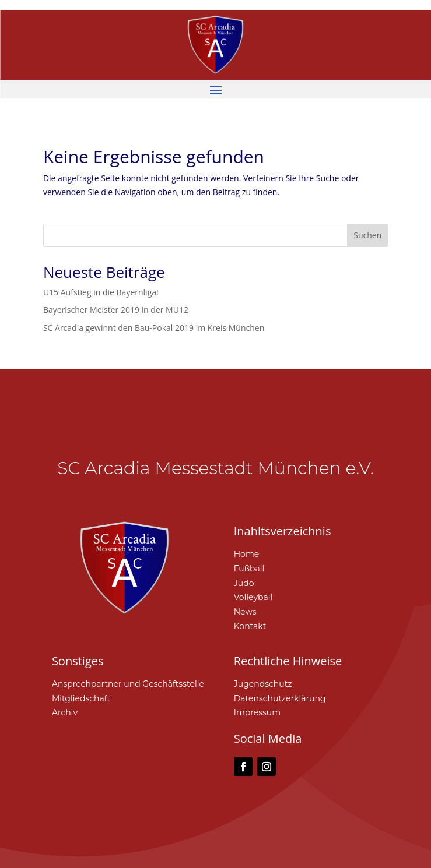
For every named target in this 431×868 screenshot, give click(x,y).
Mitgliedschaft (81, 698)
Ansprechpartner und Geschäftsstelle (128, 684)
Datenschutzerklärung (280, 698)
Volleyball (253, 597)
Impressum (257, 712)
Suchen (367, 235)
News (245, 612)
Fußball (249, 569)
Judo (244, 583)
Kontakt (250, 626)
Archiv (65, 712)
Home (246, 554)
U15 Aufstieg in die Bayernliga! (101, 292)
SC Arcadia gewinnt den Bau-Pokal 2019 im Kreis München (154, 328)
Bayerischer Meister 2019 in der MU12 (116, 310)
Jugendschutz (263, 684)
